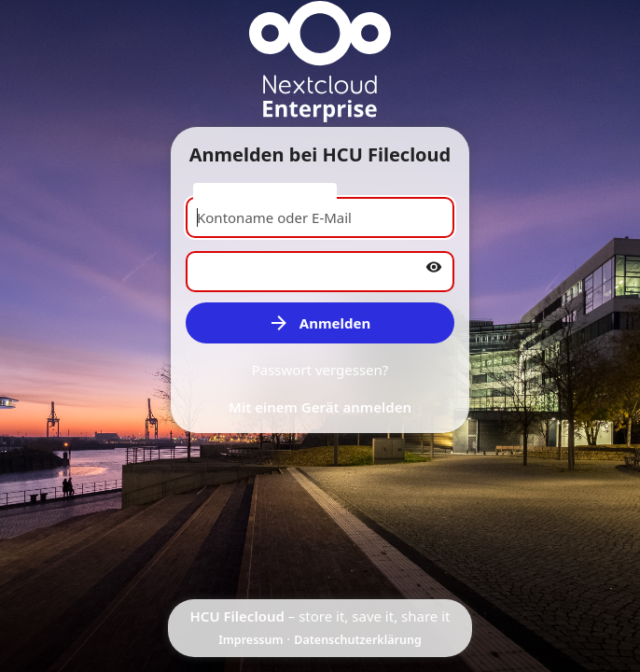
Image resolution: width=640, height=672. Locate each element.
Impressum (250, 640)
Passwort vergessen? (320, 370)
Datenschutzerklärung (357, 640)
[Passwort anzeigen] (434, 267)
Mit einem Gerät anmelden (320, 407)
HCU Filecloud (237, 616)
